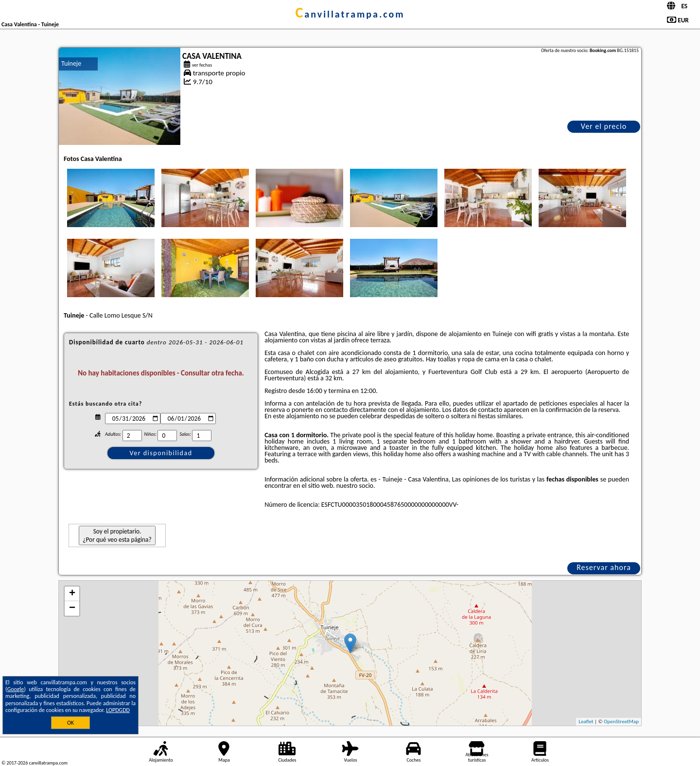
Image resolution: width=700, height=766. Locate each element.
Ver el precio (604, 126)
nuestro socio (355, 486)
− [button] (72, 608)
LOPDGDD (118, 710)
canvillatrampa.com (350, 14)
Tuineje (71, 63)
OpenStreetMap (621, 721)
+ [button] (72, 594)
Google (16, 689)
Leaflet (586, 721)
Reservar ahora (604, 567)
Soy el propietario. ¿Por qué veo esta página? (117, 535)
